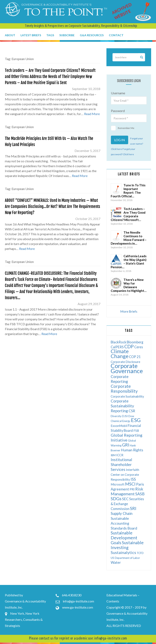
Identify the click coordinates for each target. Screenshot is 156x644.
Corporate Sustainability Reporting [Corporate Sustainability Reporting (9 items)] (122, 406)
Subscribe (67, 35)
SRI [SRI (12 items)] (133, 508)
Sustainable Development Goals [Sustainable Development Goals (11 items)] (124, 538)
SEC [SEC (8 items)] (125, 499)
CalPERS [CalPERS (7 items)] (117, 347)
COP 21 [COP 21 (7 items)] (135, 357)
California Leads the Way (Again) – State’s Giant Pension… (129, 262)
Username (118, 93)
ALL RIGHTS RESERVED (124, 626)
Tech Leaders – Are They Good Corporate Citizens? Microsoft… (128, 214)
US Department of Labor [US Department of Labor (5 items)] (125, 558)
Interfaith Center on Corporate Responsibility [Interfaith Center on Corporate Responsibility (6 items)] (125, 475)
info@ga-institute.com (78, 601)
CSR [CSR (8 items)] (132, 411)
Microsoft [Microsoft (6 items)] (118, 484)
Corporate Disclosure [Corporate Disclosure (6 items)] (125, 362)
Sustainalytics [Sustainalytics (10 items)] (123, 552)
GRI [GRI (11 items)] (126, 445)
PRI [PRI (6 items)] (132, 489)
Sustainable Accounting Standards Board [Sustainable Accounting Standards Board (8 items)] (124, 523)
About (10, 35)
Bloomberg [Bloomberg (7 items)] (135, 342)
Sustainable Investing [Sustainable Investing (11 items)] (127, 545)
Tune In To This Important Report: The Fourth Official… (128, 191)
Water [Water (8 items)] (116, 562)
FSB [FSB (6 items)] (136, 431)
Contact (116, 35)
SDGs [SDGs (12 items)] (116, 498)
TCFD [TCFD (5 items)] (140, 553)
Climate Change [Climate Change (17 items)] (120, 354)
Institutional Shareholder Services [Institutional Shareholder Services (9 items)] (121, 464)
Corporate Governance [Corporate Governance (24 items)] (127, 368)
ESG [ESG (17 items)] (136, 420)
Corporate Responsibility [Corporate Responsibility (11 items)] (124, 388)
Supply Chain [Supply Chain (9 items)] (122, 513)
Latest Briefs (31, 35)
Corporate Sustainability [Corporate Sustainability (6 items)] (127, 396)
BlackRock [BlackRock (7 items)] (118, 342)
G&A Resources (92, 35)
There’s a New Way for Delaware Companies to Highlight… (129, 285)
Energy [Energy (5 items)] (126, 421)
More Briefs (129, 311)
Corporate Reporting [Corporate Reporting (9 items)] (120, 379)
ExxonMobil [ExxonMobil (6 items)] (119, 426)
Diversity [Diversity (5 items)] (116, 416)
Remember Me (123, 128)
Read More (92, 114)
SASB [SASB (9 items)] (140, 494)
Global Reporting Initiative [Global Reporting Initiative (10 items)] (127, 437)
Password (118, 111)
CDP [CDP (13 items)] (129, 346)
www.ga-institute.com (78, 607)
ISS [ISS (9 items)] (133, 479)
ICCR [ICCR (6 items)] (120, 455)
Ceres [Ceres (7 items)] (139, 347)
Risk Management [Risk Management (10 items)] (127, 491)
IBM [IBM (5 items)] (113, 455)
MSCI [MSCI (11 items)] (130, 484)
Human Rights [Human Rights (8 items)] (132, 450)
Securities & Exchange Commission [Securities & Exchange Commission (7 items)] (127, 504)
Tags (50, 35)
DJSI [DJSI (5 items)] (125, 416)
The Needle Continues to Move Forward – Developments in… (129, 238)
